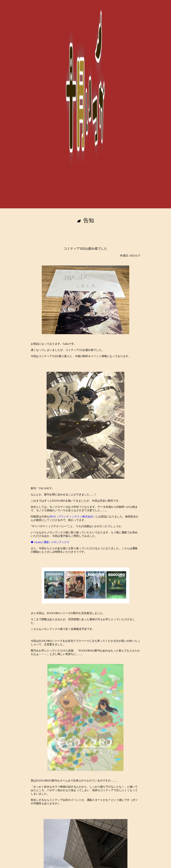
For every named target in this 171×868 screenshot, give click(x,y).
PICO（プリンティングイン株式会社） (72, 517)
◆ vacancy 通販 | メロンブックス (50, 542)
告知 (89, 220)
